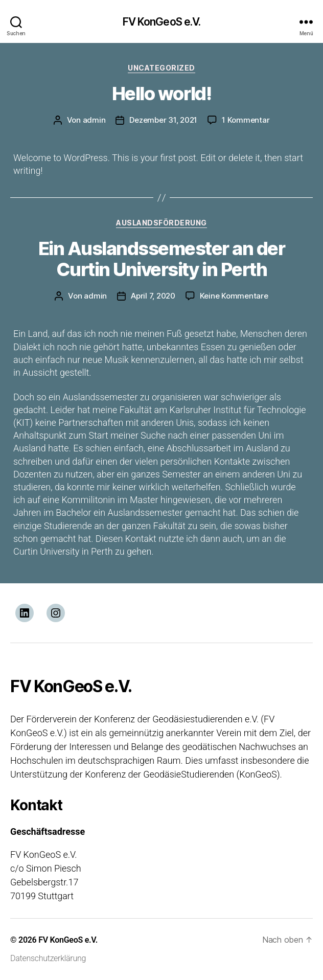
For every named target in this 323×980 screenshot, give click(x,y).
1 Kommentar (246, 120)
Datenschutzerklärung (48, 958)
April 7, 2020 (153, 296)
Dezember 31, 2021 (163, 120)
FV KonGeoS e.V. (162, 22)
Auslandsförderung (161, 223)
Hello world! (161, 94)
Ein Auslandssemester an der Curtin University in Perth (162, 259)
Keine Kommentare (234, 296)
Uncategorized (161, 68)
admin (94, 120)
